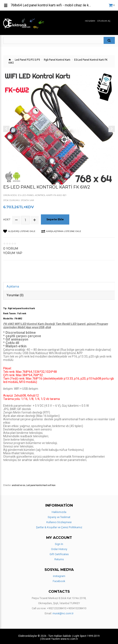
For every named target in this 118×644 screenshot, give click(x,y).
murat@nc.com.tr (63, 611)
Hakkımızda (59, 510)
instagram (59, 574)
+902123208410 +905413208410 (67, 606)
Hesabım (90, 21)
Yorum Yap (13, 251)
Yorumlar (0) (15, 293)
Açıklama (13, 285)
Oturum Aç (104, 21)
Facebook (59, 579)
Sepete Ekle (56, 218)
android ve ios (19, 484)
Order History (59, 547)
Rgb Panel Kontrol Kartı (57, 60)
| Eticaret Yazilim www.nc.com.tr (59, 637)
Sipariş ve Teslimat (59, 515)
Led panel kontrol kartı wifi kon (41, 484)
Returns (59, 557)
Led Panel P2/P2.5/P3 (27, 60)
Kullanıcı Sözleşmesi (59, 520)
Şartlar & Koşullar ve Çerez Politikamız (59, 525)
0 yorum (11, 247)
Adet (7, 218)
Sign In (59, 542)
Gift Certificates (59, 552)
